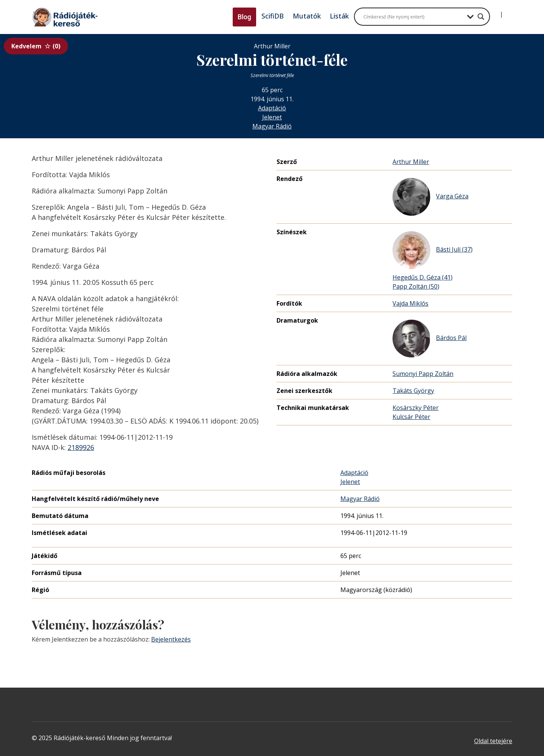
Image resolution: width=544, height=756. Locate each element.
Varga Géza (430, 197)
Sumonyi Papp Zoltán (423, 374)
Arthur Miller (411, 162)
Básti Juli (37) (433, 250)
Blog (244, 17)
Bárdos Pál (430, 339)
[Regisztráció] (508, 11)
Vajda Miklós (410, 303)
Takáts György (413, 391)
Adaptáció (272, 108)
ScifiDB (273, 16)
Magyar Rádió (272, 126)
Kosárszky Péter (416, 408)
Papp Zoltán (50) (416, 286)
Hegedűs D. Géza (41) (423, 277)
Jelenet (272, 117)
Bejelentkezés (171, 639)
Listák (339, 16)
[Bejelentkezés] (495, 11)
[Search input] (413, 17)
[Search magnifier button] (481, 17)
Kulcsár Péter (411, 417)
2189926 (81, 447)
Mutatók (307, 16)
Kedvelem (36, 46)
